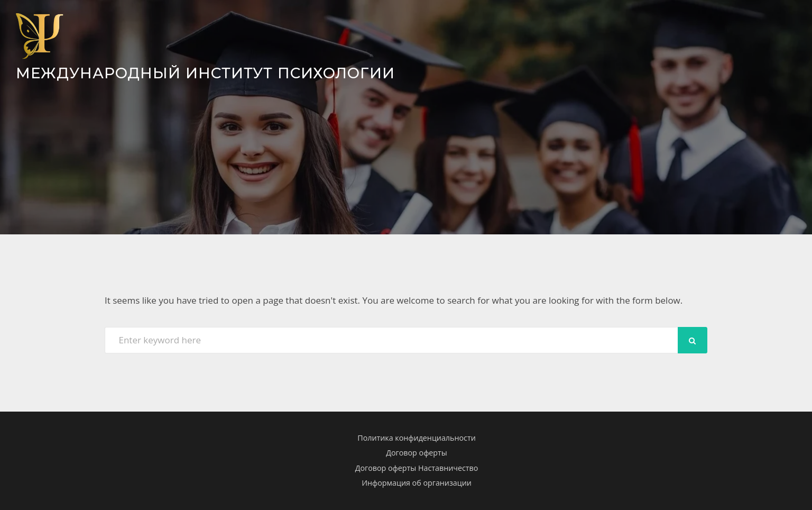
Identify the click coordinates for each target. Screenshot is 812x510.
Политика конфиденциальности (416, 437)
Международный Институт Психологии (209, 73)
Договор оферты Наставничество (417, 468)
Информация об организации (417, 483)
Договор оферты (417, 453)
